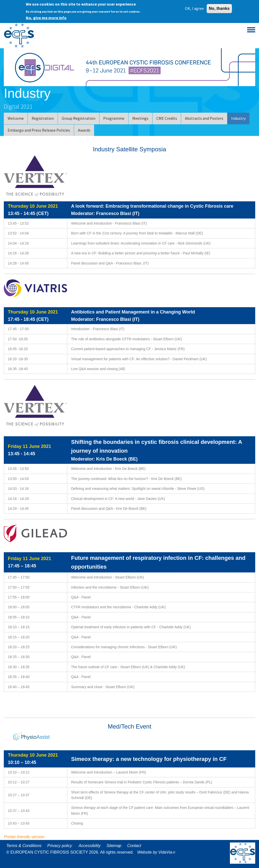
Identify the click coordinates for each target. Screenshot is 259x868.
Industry (238, 118)
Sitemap (114, 846)
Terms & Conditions (24, 846)
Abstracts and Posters (204, 118)
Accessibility (90, 846)
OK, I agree (194, 8)
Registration (43, 118)
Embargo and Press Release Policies (39, 130)
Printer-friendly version (24, 837)
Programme (114, 118)
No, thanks (219, 8)
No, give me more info (46, 18)
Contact (134, 846)
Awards (84, 130)
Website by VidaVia (158, 852)
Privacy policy (60, 846)
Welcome (16, 118)
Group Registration (79, 118)
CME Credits (167, 118)
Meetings (140, 118)
